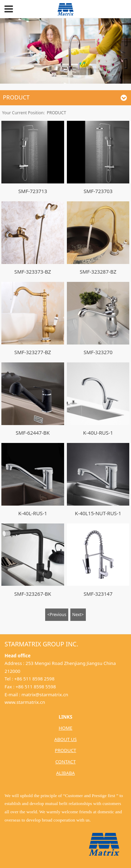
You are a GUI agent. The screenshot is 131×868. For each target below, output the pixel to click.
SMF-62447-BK (33, 433)
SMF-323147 (98, 594)
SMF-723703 (98, 191)
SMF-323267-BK (33, 594)
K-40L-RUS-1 (33, 513)
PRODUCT (57, 113)
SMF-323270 (98, 352)
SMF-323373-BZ (33, 272)
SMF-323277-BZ (33, 352)
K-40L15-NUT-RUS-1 (98, 513)
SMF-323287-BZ (98, 272)
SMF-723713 (33, 191)
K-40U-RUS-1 (98, 433)
